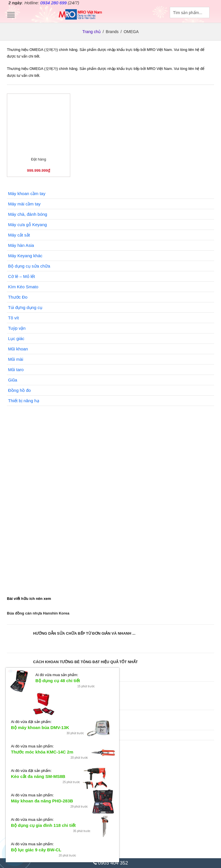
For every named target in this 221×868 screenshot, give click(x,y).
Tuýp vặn (17, 328)
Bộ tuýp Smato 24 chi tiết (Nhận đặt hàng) (66, 792)
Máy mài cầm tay (24, 204)
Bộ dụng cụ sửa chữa (29, 266)
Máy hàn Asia (21, 245)
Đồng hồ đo (19, 390)
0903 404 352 (110, 863)
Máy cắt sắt (19, 235)
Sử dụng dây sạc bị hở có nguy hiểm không (45, 719)
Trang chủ (92, 31)
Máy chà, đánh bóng (28, 214)
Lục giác (16, 338)
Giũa (13, 380)
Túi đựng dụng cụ (25, 307)
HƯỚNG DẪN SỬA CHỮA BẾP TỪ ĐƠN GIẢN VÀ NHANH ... (84, 633)
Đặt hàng (39, 159)
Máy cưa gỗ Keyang (27, 225)
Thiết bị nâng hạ (24, 401)
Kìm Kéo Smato (23, 287)
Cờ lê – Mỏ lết (22, 276)
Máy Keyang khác (25, 256)
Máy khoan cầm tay (27, 193)
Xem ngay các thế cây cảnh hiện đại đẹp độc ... (75, 690)
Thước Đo (18, 297)
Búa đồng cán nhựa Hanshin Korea (38, 613)
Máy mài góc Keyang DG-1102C (58, 823)
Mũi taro (16, 370)
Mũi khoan (18, 349)
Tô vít (14, 318)
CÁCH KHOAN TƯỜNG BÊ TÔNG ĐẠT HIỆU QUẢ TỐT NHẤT (85, 662)
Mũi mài (16, 359)
